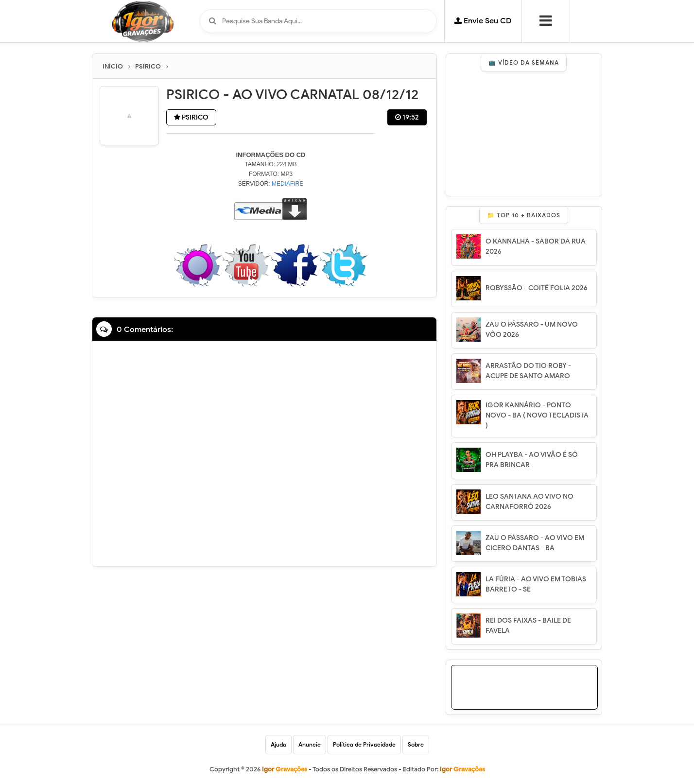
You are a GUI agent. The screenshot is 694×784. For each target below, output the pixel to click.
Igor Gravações (462, 769)
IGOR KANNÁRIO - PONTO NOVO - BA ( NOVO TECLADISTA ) (537, 415)
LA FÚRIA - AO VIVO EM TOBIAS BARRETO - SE (536, 584)
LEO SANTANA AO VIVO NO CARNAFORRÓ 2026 (529, 502)
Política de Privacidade (364, 744)
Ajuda (278, 744)
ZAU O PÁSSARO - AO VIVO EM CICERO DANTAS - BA (535, 543)
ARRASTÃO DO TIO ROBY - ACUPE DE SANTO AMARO (528, 371)
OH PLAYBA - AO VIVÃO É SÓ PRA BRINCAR (532, 460)
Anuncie (310, 744)
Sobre (416, 744)
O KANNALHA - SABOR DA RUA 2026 (536, 246)
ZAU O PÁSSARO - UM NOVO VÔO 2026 (532, 330)
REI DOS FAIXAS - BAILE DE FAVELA (528, 626)
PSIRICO (191, 117)
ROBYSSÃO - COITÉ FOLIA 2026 (537, 288)
